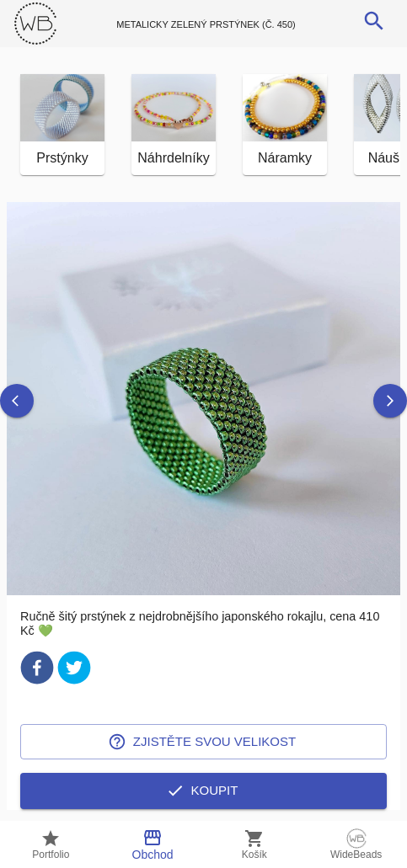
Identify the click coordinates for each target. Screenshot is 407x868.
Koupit (203, 791)
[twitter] (74, 671)
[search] (374, 21)
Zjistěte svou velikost (203, 742)
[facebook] (37, 671)
